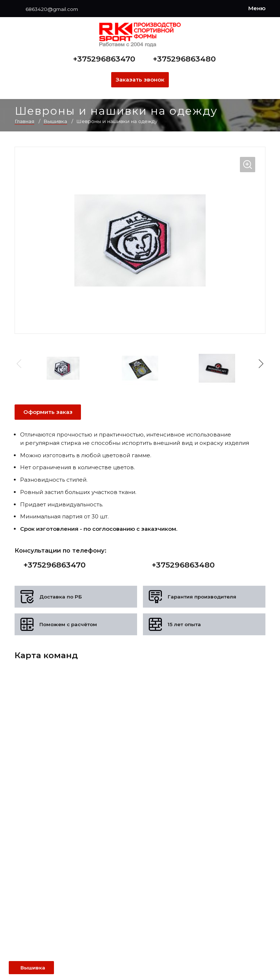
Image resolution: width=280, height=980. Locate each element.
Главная (24, 121)
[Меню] (257, 9)
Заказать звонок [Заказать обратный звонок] (140, 80)
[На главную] (140, 35)
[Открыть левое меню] (31, 968)
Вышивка (55, 121)
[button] (260, 364)
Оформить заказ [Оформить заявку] (48, 412)
